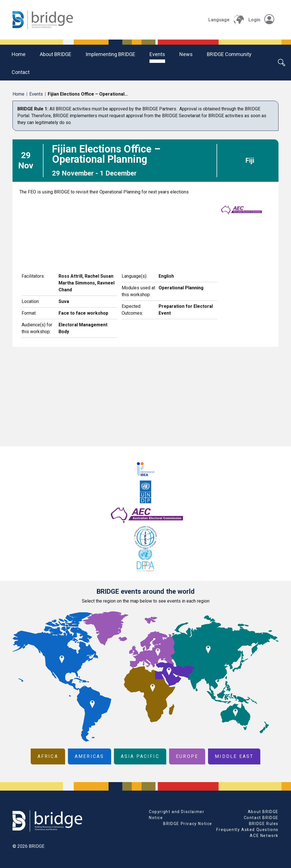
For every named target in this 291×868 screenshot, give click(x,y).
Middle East (234, 756)
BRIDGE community (229, 54)
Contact (21, 72)
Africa (48, 756)
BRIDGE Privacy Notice (188, 824)
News (186, 54)
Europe (187, 756)
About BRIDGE (56, 54)
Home (19, 54)
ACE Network (264, 836)
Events (157, 54)
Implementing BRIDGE (110, 54)
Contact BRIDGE (261, 818)
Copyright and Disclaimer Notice (177, 815)
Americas (90, 756)
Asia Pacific (140, 756)
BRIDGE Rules (264, 824)
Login (261, 20)
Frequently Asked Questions (247, 830)
